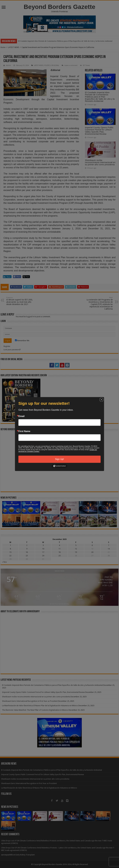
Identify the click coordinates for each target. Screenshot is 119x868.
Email (21, 416)
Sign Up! (59, 459)
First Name (24, 431)
